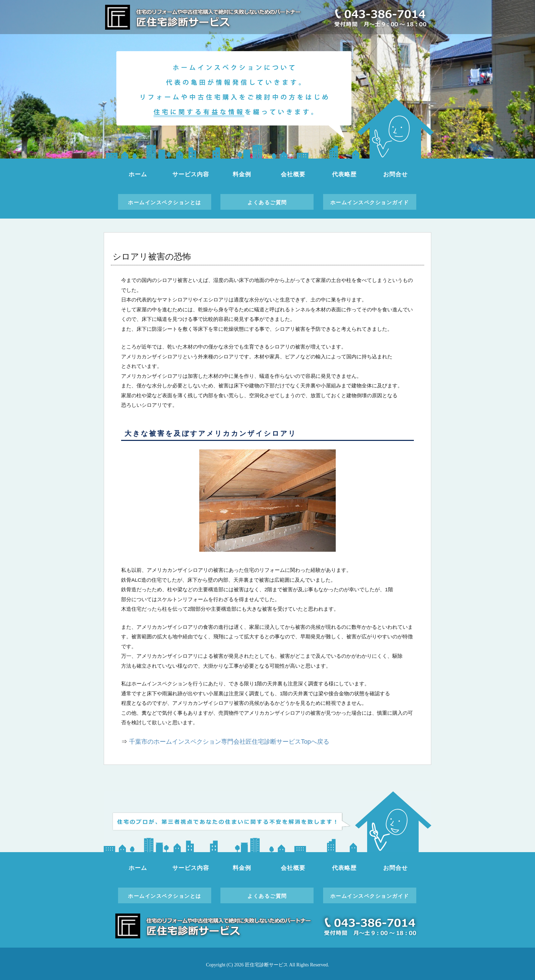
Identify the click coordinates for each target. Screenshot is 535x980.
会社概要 (293, 174)
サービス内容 (191, 174)
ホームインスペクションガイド (370, 202)
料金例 (242, 174)
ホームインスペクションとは (165, 202)
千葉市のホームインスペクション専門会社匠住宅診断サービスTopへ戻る (229, 742)
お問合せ (395, 174)
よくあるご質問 (267, 202)
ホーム (138, 174)
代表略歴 (344, 174)
